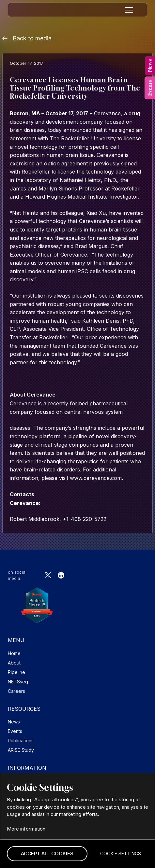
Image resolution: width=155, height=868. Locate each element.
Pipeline (16, 672)
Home (14, 653)
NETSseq (18, 682)
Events (15, 731)
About (14, 663)
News (14, 722)
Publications (21, 741)
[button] (47, 854)
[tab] (150, 66)
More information (26, 829)
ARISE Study (21, 750)
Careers (16, 691)
